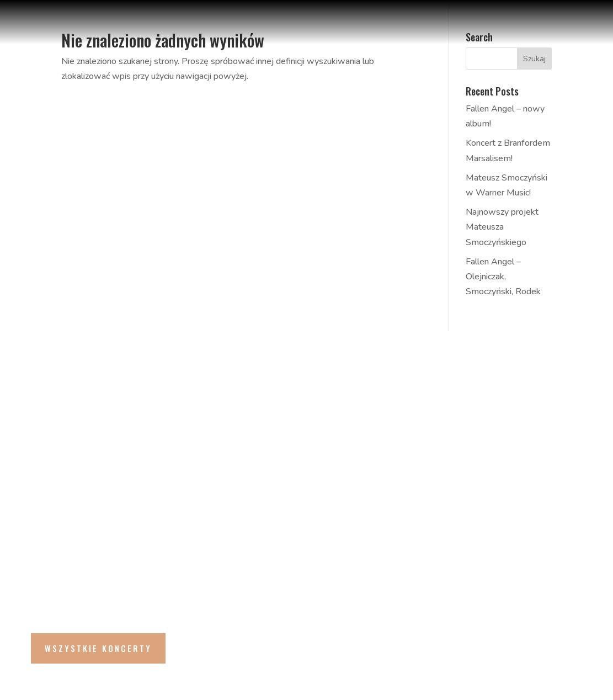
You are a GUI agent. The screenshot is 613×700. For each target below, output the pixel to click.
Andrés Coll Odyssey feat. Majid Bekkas (170, 479)
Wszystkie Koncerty (98, 648)
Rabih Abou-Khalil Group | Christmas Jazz (152, 413)
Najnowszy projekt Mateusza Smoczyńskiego (502, 227)
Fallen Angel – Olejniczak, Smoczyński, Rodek (503, 277)
